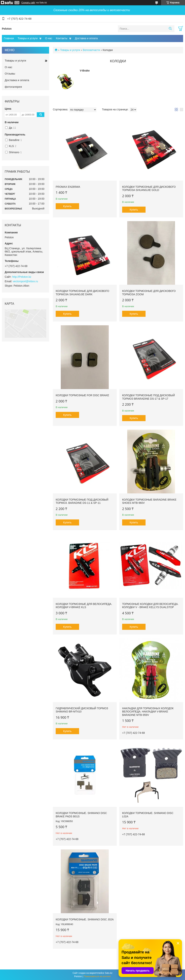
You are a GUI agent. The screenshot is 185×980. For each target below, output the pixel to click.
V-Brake (85, 71)
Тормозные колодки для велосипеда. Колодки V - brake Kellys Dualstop (150, 606)
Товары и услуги (28, 38)
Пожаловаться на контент (97, 976)
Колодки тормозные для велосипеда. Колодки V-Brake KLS (84, 606)
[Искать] (170, 29)
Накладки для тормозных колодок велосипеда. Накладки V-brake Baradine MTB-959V (148, 712)
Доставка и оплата (86, 38)
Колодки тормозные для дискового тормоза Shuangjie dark (82, 293)
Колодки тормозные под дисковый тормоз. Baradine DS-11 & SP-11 (82, 501)
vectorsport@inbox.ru (25, 281)
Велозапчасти (91, 50)
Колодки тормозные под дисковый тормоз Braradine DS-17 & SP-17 (148, 397)
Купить (67, 206)
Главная (9, 38)
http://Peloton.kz (22, 277)
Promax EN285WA (68, 187)
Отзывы (10, 73)
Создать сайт (28, 3)
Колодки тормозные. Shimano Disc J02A (85, 919)
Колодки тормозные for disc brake (82, 395)
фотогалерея (13, 87)
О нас (49, 38)
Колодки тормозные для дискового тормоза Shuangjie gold (149, 188)
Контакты (62, 38)
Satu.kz (109, 973)
